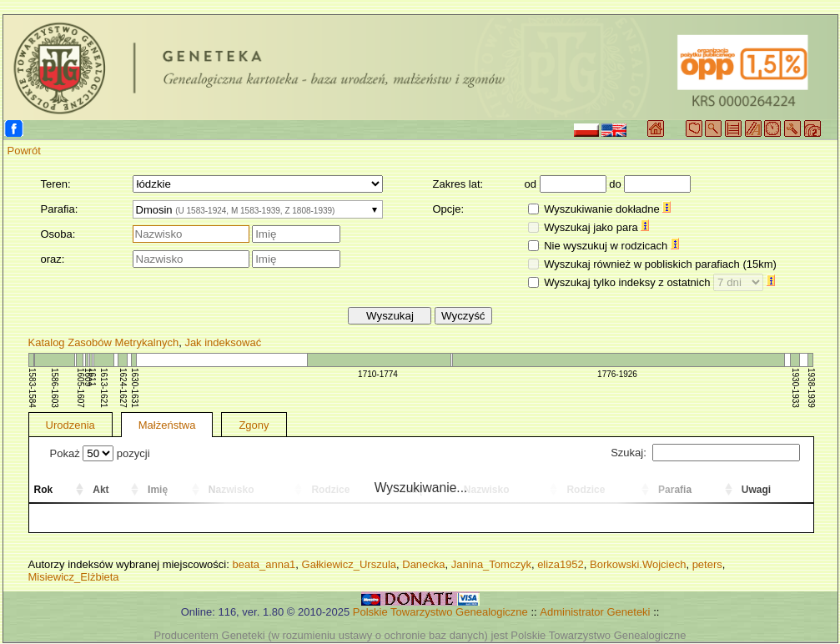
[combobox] (258, 209)
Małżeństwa (167, 425)
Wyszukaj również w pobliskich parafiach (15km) (660, 264)
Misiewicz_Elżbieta (74, 577)
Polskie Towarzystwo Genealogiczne (440, 612)
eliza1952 (561, 564)
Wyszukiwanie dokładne (607, 209)
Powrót (24, 151)
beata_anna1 (264, 564)
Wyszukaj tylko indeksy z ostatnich (659, 282)
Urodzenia (70, 425)
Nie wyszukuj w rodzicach (611, 246)
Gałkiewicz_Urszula (349, 564)
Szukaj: (705, 453)
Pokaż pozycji (100, 453)
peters (707, 564)
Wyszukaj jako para (596, 227)
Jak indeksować (223, 342)
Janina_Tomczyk (491, 564)
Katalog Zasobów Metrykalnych (104, 342)
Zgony (254, 425)
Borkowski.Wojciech (638, 564)
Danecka (423, 564)
